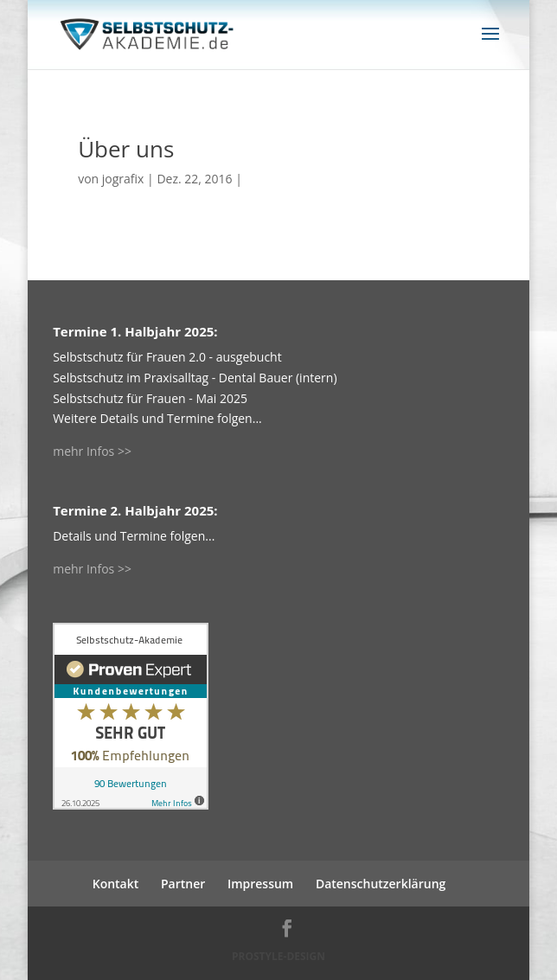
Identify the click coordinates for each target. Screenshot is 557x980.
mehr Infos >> (92, 451)
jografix (123, 179)
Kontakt (116, 884)
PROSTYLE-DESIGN (278, 956)
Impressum (260, 884)
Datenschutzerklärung (381, 884)
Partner (183, 884)
